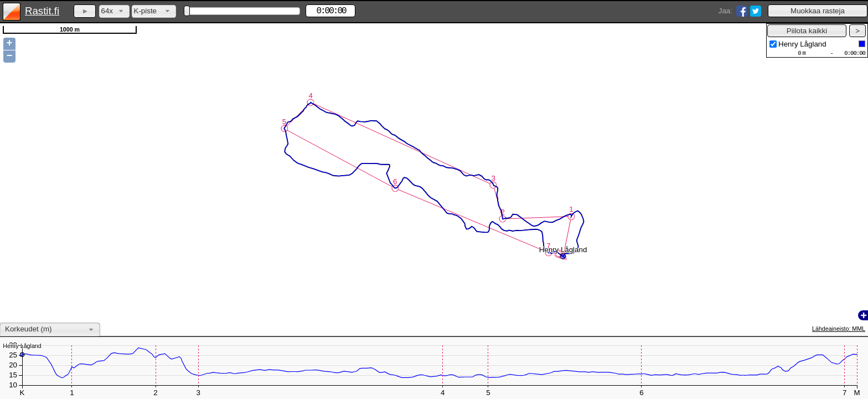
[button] (818, 11)
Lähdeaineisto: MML (839, 329)
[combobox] (114, 11)
